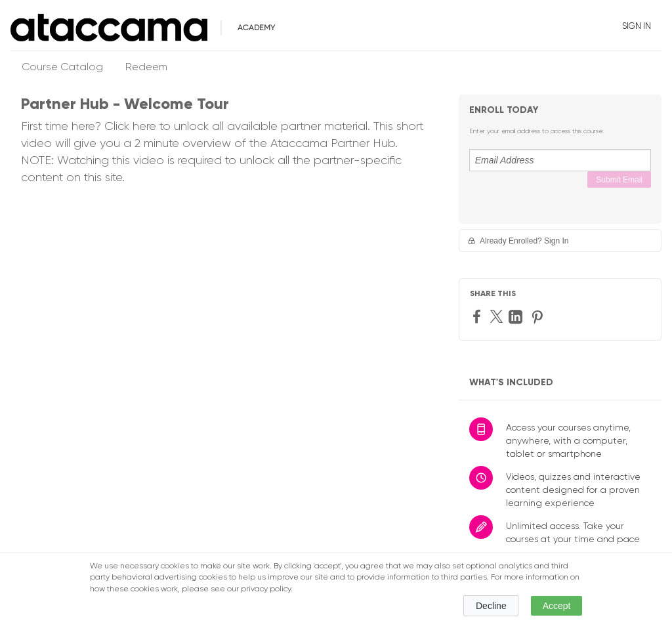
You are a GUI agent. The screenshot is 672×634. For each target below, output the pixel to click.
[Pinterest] (539, 317)
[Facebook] (478, 316)
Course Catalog (62, 68)
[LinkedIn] (517, 317)
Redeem (146, 68)
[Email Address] (560, 160)
